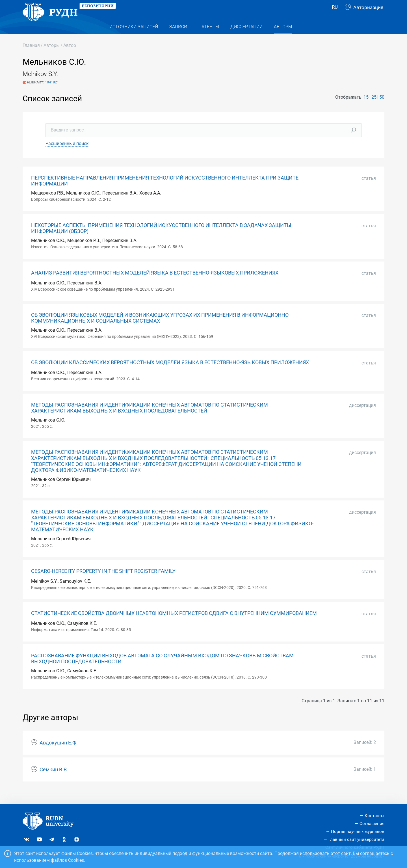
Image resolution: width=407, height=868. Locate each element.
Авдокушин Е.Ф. (59, 754)
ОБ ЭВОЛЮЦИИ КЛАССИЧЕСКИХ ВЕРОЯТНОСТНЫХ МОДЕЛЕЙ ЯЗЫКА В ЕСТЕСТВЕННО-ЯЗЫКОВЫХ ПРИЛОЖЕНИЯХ (170, 374)
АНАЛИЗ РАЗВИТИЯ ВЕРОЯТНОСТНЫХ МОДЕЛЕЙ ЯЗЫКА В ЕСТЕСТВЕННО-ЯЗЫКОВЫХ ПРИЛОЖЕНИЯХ (155, 284)
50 (382, 108)
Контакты (374, 816)
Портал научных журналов (358, 832)
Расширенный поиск (67, 155)
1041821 (52, 93)
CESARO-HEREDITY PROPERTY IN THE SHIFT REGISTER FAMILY (103, 582)
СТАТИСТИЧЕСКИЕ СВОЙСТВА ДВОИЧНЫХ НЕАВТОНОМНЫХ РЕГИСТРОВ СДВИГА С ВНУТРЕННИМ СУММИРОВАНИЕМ (174, 625)
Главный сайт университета (356, 839)
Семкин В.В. (54, 781)
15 (366, 108)
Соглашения (372, 824)
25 (374, 108)
